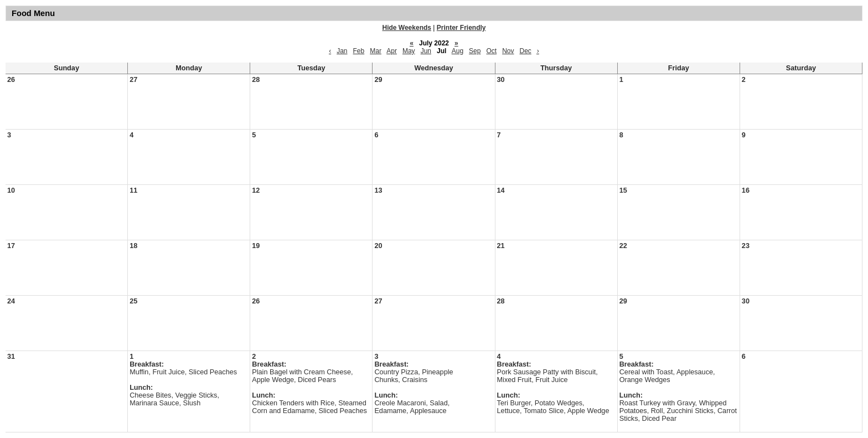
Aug (458, 51)
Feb (359, 51)
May (409, 51)
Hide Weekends (407, 28)
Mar (376, 51)
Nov (508, 51)
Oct (491, 51)
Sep (475, 51)
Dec (526, 51)
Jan (342, 51)
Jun (426, 51)
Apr (392, 51)
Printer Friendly (461, 28)
